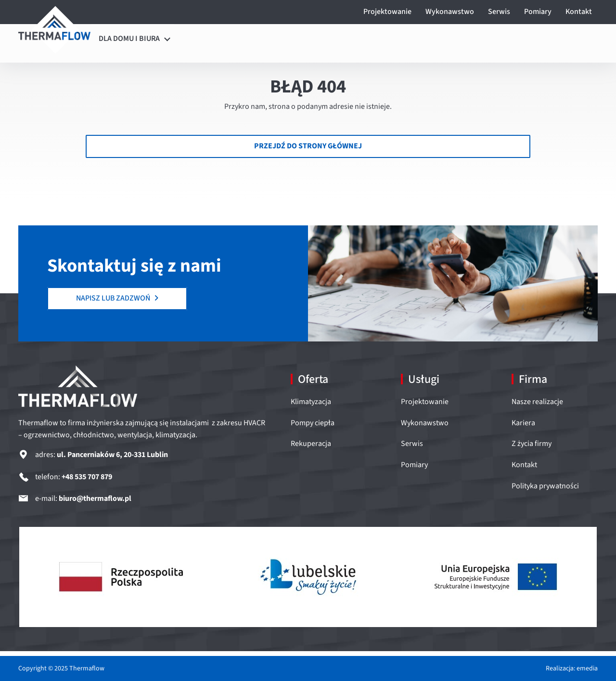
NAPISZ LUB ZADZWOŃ (117, 298)
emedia (587, 668)
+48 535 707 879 (87, 477)
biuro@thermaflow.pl (95, 498)
